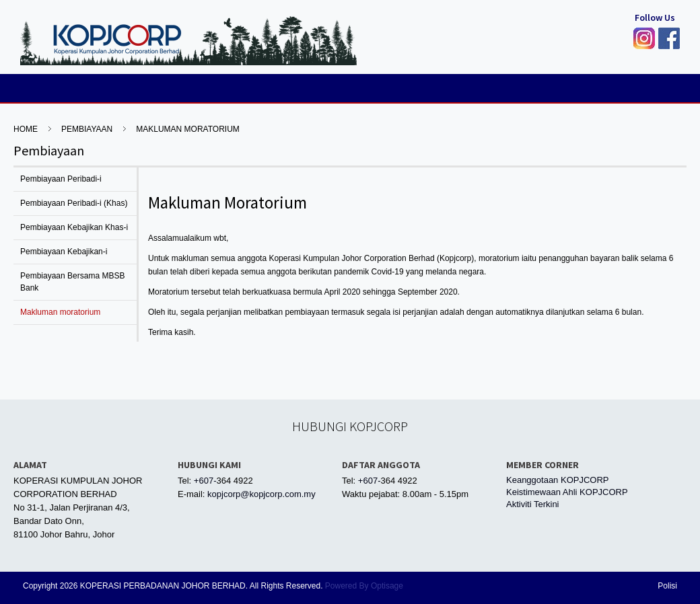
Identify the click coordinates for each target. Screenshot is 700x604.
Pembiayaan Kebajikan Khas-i (74, 227)
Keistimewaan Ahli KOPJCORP (567, 492)
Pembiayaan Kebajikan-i (64, 252)
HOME (26, 129)
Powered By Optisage (364, 586)
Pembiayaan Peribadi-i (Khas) (74, 203)
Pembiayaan (87, 129)
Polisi (667, 586)
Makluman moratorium (188, 129)
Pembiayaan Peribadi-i (61, 179)
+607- (205, 481)
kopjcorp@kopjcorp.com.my (261, 494)
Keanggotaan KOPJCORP (557, 480)
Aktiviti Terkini (533, 504)
